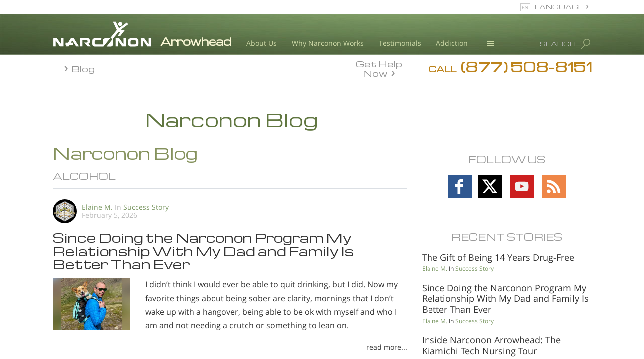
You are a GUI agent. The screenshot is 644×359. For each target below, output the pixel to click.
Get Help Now (379, 68)
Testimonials (400, 43)
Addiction (452, 43)
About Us (262, 43)
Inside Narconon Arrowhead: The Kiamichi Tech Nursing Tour (491, 345)
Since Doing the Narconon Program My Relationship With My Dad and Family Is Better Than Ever (204, 251)
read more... (387, 347)
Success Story (146, 207)
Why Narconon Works (328, 43)
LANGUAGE (559, 7)
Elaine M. (97, 207)
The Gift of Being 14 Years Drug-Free (498, 257)
